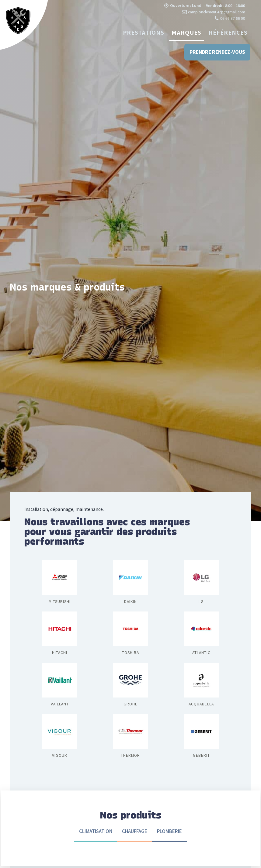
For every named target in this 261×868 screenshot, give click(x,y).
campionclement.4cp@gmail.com (217, 12)
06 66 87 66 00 (233, 18)
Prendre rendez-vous (217, 52)
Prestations (144, 32)
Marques (186, 32)
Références (228, 32)
